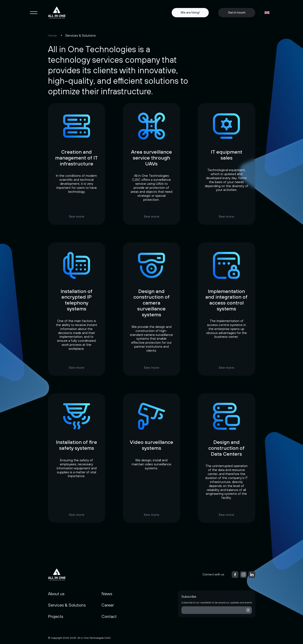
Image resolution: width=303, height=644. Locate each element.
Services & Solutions (67, 605)
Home (52, 35)
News (107, 594)
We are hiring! (190, 12)
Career (108, 605)
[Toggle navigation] (34, 13)
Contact (109, 616)
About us (56, 594)
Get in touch (237, 12)
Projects (56, 616)
